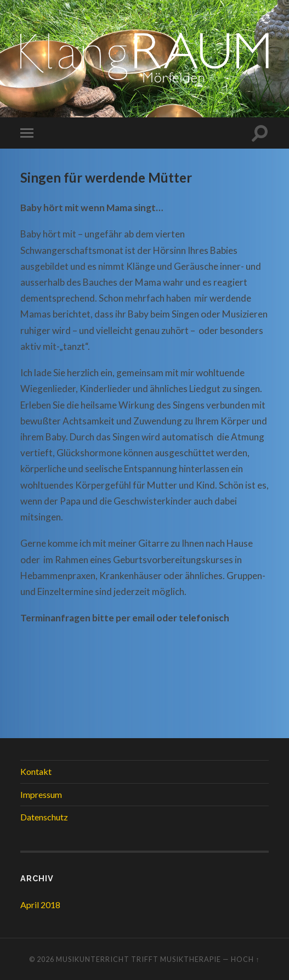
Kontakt (36, 771)
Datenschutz (44, 817)
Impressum (41, 794)
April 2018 (40, 905)
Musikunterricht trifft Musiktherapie (138, 959)
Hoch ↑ (245, 959)
